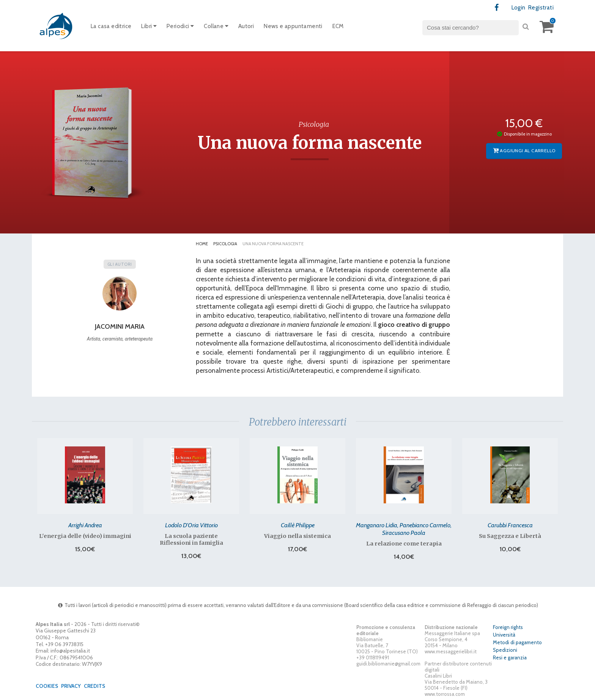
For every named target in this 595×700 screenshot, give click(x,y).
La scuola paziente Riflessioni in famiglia (191, 539)
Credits (94, 686)
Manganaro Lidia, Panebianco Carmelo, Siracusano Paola (404, 529)
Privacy (71, 686)
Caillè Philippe (298, 525)
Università (504, 635)
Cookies (47, 686)
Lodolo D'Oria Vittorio (191, 525)
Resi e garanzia (510, 657)
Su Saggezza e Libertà (510, 536)
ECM (338, 26)
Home (202, 244)
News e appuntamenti (293, 26)
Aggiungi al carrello (524, 151)
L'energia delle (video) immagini (85, 536)
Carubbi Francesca (510, 525)
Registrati (541, 8)
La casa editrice (111, 26)
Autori (246, 26)
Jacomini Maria (120, 326)
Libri (149, 26)
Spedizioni (505, 650)
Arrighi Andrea (85, 525)
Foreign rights (508, 627)
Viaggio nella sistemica (297, 536)
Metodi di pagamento (517, 642)
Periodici (180, 26)
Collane (216, 26)
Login (519, 8)
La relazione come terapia (404, 544)
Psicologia (225, 244)
